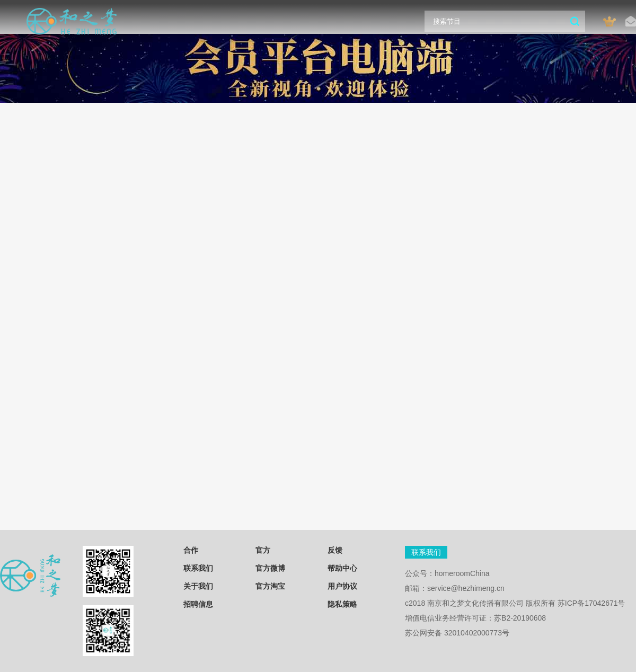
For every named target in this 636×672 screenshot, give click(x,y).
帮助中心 (342, 568)
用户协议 (342, 586)
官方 (263, 550)
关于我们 (198, 586)
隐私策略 (342, 604)
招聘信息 (198, 604)
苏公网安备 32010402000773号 (457, 633)
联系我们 (198, 568)
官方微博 (270, 568)
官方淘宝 (270, 586)
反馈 (335, 550)
